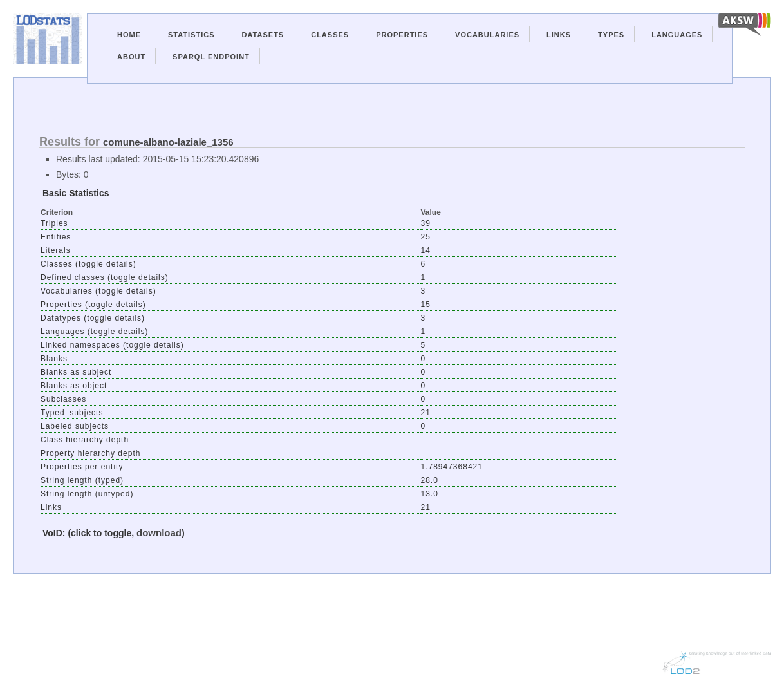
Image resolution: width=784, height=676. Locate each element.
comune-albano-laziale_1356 (168, 142)
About (131, 57)
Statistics (191, 35)
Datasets (263, 35)
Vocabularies (487, 35)
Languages (677, 35)
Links (559, 35)
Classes (330, 35)
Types (611, 35)
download (159, 533)
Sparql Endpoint (211, 57)
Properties (402, 35)
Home (129, 35)
